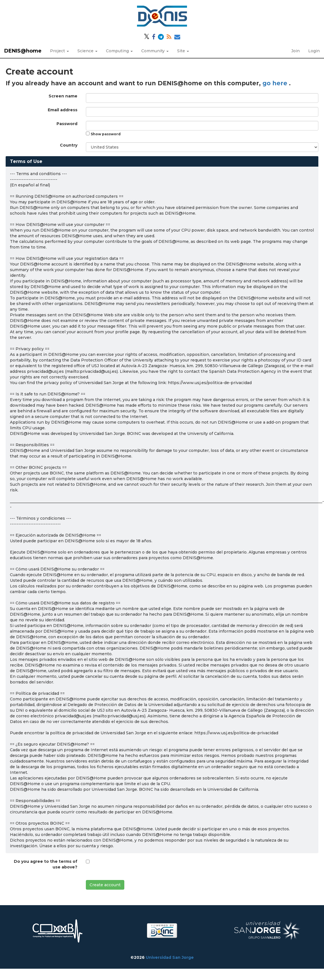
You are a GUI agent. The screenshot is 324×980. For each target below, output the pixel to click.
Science (87, 51)
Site (183, 51)
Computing (119, 51)
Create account (105, 885)
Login (314, 51)
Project (59, 51)
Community (155, 51)
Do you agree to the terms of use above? (46, 864)
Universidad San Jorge (170, 957)
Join (295, 51)
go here (276, 83)
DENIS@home (23, 51)
